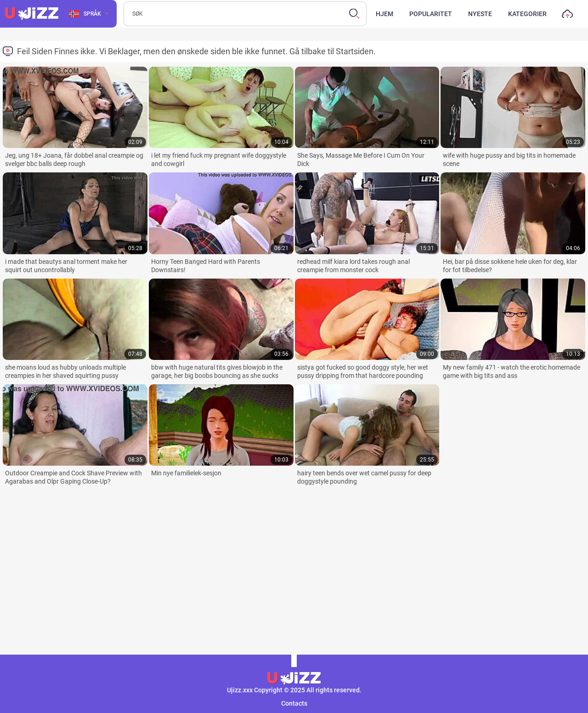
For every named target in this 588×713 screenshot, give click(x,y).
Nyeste (480, 14)
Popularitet (431, 14)
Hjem (384, 14)
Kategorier (527, 14)
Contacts (294, 703)
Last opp (567, 16)
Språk (85, 14)
